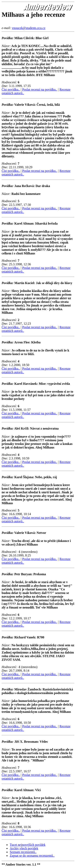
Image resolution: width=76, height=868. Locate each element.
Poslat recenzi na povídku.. (40, 89)
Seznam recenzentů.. (23, 852)
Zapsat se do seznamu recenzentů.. (32, 856)
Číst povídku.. (11, 89)
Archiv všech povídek (24, 848)
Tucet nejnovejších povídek (28, 845)
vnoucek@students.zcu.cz (29, 28)
